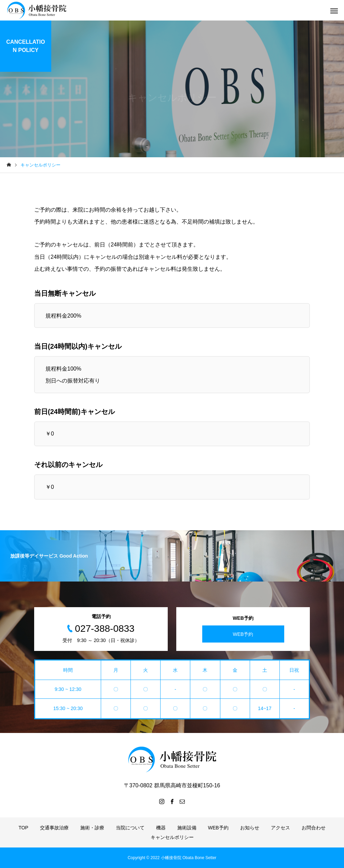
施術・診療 (92, 828)
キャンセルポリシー (172, 837)
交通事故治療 (54, 828)
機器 (161, 828)
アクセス (280, 828)
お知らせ (250, 828)
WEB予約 (243, 634)
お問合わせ (314, 828)
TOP (23, 828)
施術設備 (187, 828)
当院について (130, 828)
